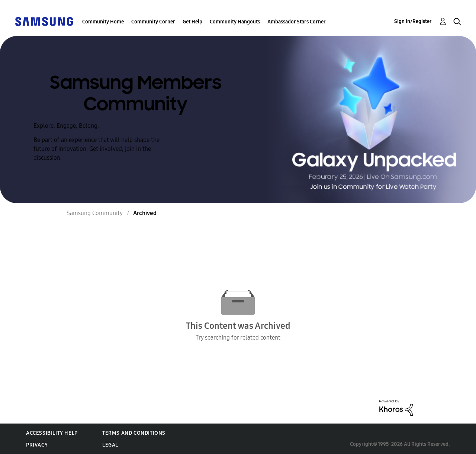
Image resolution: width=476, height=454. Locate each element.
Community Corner (153, 22)
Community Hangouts (235, 22)
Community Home (103, 22)
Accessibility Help (52, 433)
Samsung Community (95, 213)
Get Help (192, 22)
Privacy (37, 445)
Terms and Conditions (134, 433)
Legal (110, 445)
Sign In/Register (413, 21)
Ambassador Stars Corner (297, 22)
